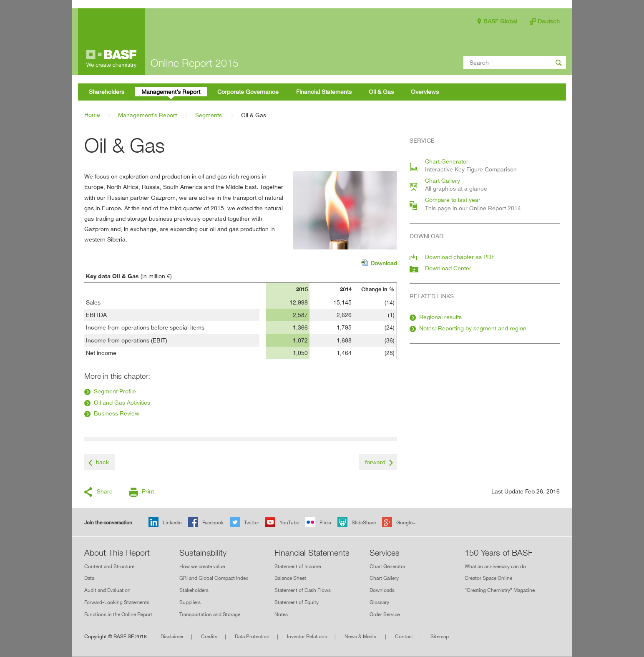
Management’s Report (147, 115)
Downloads (382, 590)
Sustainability (203, 553)
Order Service (385, 614)
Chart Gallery (384, 578)
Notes (281, 614)
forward (375, 462)
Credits (209, 636)
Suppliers (190, 602)
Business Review (117, 413)
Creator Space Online (488, 578)
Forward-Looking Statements (117, 602)
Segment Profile (115, 391)
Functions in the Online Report (118, 614)
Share (105, 491)
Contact (404, 636)
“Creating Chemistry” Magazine (500, 590)
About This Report (117, 553)
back (102, 462)
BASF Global (500, 21)
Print (148, 491)
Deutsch (549, 21)
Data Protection (252, 636)
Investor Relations (307, 636)
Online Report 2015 (195, 63)
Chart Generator (387, 566)
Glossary (379, 602)
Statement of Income (298, 566)
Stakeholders (194, 590)
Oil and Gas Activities (122, 402)
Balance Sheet (290, 578)
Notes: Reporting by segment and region (473, 328)
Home (92, 115)
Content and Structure (109, 566)
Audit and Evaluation (107, 590)
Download (379, 264)
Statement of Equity (297, 602)
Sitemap (440, 636)
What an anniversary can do (495, 566)
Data (89, 578)
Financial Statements (312, 553)
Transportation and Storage (210, 614)
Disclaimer (172, 636)
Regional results (440, 317)
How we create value (202, 566)
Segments (209, 115)
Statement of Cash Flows (303, 590)
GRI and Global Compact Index (214, 578)
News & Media (361, 636)
